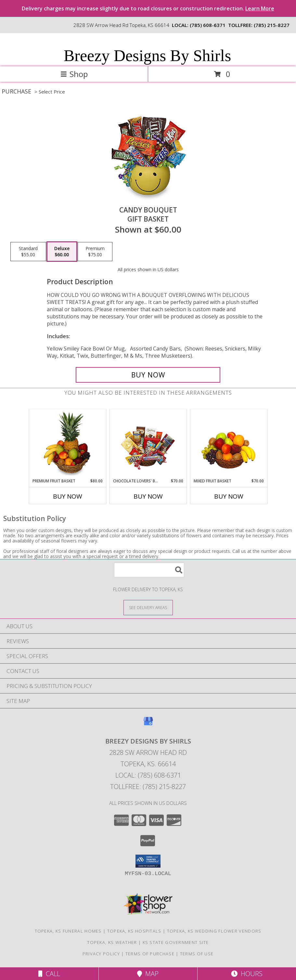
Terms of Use (197, 954)
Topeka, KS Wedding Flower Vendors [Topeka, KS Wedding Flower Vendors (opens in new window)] (214, 931)
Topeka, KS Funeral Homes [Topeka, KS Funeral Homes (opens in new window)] (68, 931)
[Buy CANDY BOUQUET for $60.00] (148, 375)
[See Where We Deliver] (148, 607)
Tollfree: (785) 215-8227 (148, 787)
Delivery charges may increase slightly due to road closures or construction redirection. (148, 8)
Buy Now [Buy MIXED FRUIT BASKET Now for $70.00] (229, 496)
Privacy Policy (101, 954)
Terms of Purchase (150, 954)
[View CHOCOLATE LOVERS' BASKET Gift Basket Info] (148, 444)
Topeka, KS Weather (112, 942)
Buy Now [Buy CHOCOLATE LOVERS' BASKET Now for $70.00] (148, 496)
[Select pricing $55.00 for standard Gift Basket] (28, 252)
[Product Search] (149, 570)
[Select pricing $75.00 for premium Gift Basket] (95, 252)
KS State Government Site (176, 942)
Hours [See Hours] (247, 974)
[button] (148, 861)
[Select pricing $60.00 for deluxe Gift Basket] (62, 252)
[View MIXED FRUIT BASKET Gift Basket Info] (229, 444)
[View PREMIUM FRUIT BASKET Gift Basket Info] (67, 444)
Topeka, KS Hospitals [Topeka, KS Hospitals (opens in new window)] (134, 931)
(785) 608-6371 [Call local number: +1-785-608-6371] (208, 25)
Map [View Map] (148, 974)
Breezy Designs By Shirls (147, 56)
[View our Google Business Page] (148, 724)
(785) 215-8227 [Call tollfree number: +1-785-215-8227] (272, 25)
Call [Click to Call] (49, 974)
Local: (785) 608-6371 (148, 775)
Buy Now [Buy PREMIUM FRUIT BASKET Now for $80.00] (68, 496)
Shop (74, 74)
